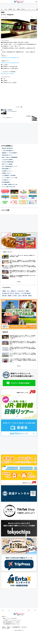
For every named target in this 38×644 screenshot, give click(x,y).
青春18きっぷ (24, 9)
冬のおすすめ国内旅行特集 (8, 162)
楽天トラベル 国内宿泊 (7, 164)
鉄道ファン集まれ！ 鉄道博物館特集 (10, 157)
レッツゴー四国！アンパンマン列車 (10, 178)
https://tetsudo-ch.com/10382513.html (10, 63)
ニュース (33, 9)
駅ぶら (14, 9)
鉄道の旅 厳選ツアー (6, 169)
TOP (2, 9)
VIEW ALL (19, 282)
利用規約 (4, 627)
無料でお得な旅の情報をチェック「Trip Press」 (12, 622)
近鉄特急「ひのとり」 (7, 173)
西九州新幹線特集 (6, 182)
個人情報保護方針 (15, 627)
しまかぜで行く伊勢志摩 (7, 160)
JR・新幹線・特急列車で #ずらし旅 (10, 184)
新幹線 (27, 291)
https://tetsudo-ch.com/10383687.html (10, 58)
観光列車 (10, 296)
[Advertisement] (19, 94)
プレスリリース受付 (6, 628)
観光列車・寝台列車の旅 (7, 148)
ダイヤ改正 (15, 296)
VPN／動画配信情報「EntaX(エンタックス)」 (11, 624)
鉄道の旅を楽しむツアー (7, 155)
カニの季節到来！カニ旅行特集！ (9, 175)
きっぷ (8, 291)
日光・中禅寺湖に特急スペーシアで (10, 166)
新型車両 (19, 9)
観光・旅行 (5, 296)
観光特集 (10, 9)
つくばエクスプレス (21, 291)
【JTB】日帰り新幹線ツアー (8, 151)
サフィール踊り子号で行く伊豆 (9, 187)
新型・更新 (25, 296)
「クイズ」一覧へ (19, 107)
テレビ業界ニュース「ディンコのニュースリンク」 (12, 620)
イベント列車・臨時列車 (26, 293)
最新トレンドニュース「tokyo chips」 (10, 618)
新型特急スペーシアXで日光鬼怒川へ (10, 153)
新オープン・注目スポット (15, 293)
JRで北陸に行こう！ (6, 180)
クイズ (29, 9)
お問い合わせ (24, 627)
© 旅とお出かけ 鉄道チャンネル (19, 630)
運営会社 (9, 627)
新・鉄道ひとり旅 (6, 293)
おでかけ (6, 9)
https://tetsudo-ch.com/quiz (7, 74)
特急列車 (30, 296)
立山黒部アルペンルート (7, 171)
